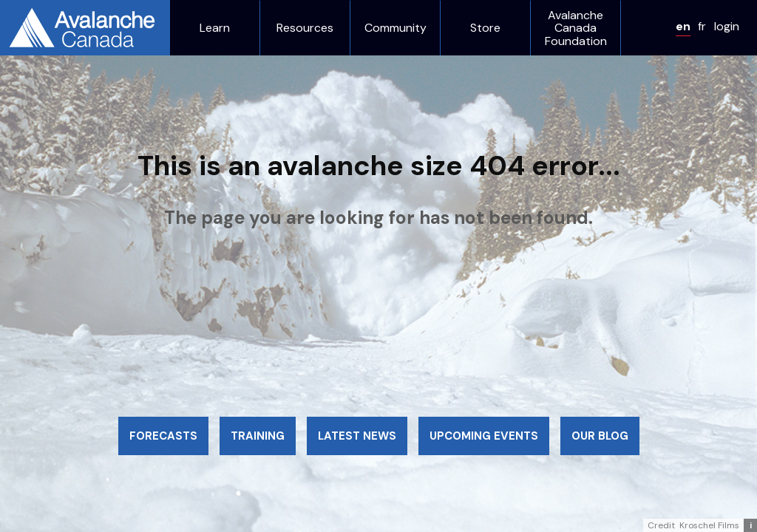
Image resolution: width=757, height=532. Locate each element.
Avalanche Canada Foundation (576, 28)
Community (396, 28)
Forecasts (163, 436)
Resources (305, 28)
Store (485, 28)
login (727, 26)
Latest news (357, 436)
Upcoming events (484, 436)
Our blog (600, 436)
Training (258, 436)
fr (702, 26)
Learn (215, 28)
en (683, 26)
